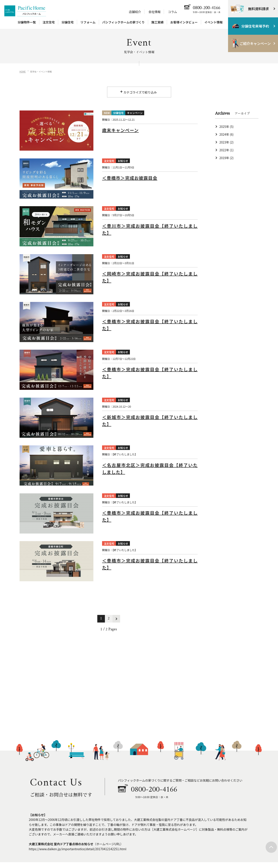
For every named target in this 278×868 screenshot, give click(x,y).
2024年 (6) (226, 134)
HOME (23, 72)
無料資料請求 (258, 9)
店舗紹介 (135, 12)
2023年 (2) (226, 142)
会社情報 (154, 12)
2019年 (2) (226, 158)
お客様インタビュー (184, 22)
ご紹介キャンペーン (255, 43)
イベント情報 (213, 22)
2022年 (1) (226, 150)
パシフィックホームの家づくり (123, 22)
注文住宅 (49, 22)
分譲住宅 (68, 22)
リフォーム (88, 22)
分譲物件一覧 (27, 22)
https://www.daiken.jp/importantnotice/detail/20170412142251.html (78, 849)
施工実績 (157, 22)
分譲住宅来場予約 (255, 26)
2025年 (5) (226, 127)
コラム (173, 12)
